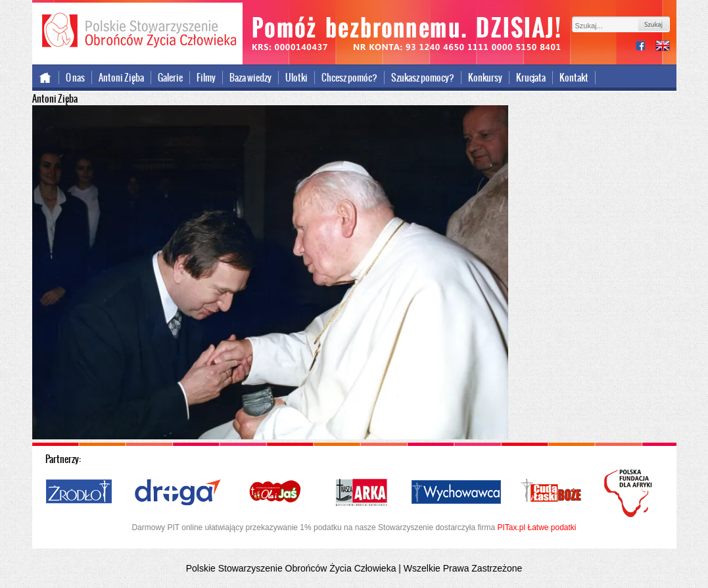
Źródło (80, 493)
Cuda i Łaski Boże (552, 493)
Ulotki (296, 78)
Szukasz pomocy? (423, 78)
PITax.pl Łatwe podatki (536, 527)
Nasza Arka (361, 493)
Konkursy (485, 78)
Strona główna (46, 78)
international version (663, 47)
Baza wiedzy (250, 78)
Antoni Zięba (121, 78)
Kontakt (574, 78)
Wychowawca (456, 493)
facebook (646, 47)
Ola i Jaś (276, 493)
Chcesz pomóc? (349, 78)
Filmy (206, 78)
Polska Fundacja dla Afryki (630, 493)
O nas (75, 78)
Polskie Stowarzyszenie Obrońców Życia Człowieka (137, 32)
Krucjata (531, 78)
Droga (178, 493)
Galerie (170, 78)
